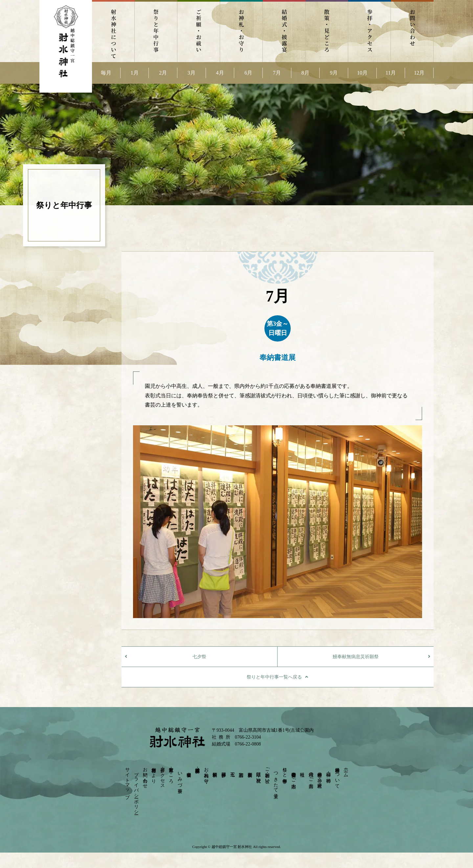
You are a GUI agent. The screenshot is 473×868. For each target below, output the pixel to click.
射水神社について (113, 31)
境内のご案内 (311, 775)
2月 (163, 73)
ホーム (346, 770)
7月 (277, 73)
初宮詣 (241, 769)
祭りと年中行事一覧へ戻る (274, 677)
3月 (191, 73)
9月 (334, 73)
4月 (220, 73)
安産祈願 (250, 769)
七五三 (232, 769)
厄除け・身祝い (259, 775)
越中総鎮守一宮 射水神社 (232, 847)
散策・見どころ (327, 31)
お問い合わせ (412, 31)
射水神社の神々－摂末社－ (320, 777)
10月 (362, 73)
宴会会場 (189, 769)
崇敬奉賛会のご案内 (293, 775)
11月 (391, 73)
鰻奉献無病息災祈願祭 (356, 657)
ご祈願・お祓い (199, 31)
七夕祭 (199, 657)
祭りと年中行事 (156, 31)
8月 (305, 73)
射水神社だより (154, 773)
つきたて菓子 (276, 780)
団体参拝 (224, 769)
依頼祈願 (215, 769)
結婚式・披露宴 (284, 31)
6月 (248, 73)
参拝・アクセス (370, 31)
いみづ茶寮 (180, 777)
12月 (419, 73)
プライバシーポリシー (136, 790)
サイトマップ (128, 780)
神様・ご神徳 (329, 772)
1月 (135, 73)
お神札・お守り (241, 31)
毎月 (106, 73)
